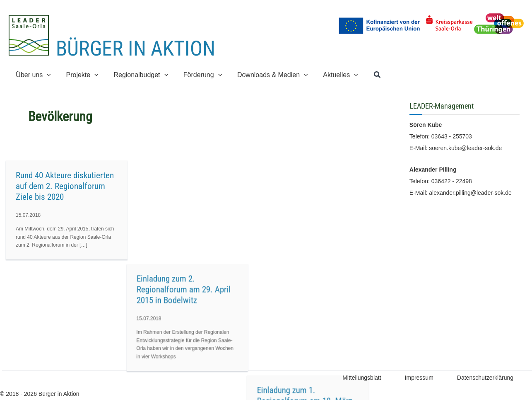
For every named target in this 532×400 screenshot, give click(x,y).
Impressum (419, 378)
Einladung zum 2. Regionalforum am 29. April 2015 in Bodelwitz (193, 186)
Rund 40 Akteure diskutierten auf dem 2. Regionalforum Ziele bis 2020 (65, 186)
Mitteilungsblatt (362, 378)
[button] (46, 75)
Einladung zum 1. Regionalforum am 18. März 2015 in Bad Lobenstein (323, 186)
